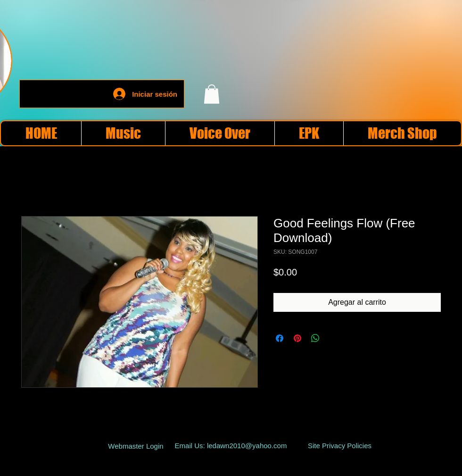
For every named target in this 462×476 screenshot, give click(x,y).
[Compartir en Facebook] (280, 338)
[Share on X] (333, 338)
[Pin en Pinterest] (297, 338)
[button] (212, 94)
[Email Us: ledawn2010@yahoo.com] (231, 446)
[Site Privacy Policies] (340, 446)
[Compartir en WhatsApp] (315, 338)
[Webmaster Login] (136, 446)
